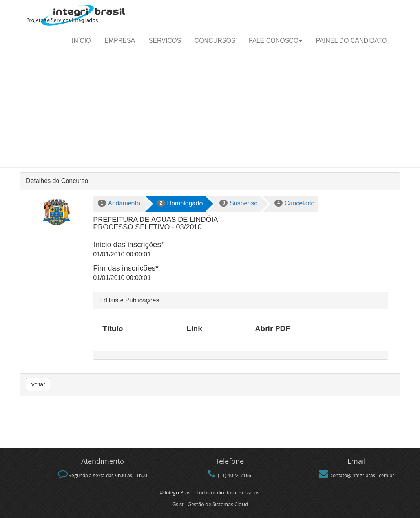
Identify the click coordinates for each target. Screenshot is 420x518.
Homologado (180, 203)
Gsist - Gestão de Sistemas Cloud (210, 504)
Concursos (215, 41)
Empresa (120, 41)
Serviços (165, 41)
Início (81, 41)
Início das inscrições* (128, 244)
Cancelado (294, 203)
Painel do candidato (352, 41)
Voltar (38, 384)
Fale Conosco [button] (276, 41)
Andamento (119, 203)
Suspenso (238, 203)
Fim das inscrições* (126, 268)
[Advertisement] (210, 108)
